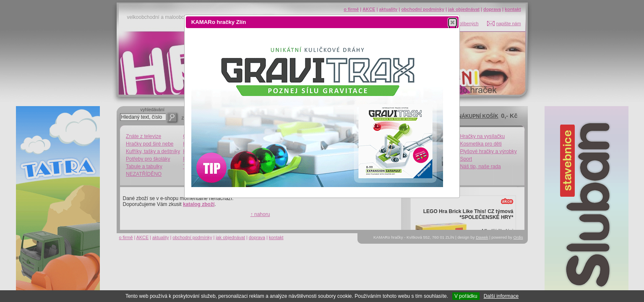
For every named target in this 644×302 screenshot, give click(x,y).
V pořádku (466, 296)
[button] (452, 22)
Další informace (501, 296)
